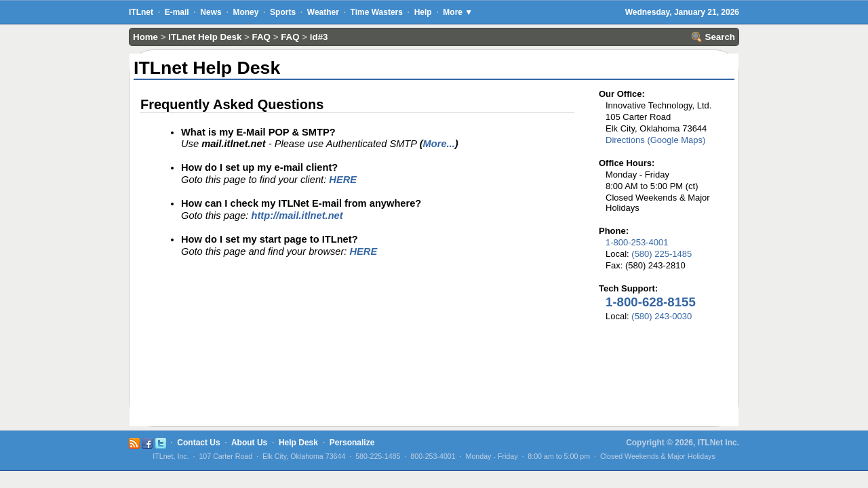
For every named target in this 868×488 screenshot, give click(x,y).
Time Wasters (377, 12)
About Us (249, 443)
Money (245, 12)
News (211, 12)
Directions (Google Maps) (655, 140)
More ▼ (458, 12)
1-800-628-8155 (651, 302)
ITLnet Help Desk (205, 37)
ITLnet (141, 12)
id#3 (319, 37)
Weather (323, 12)
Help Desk (298, 443)
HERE (343, 180)
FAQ (261, 37)
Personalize (352, 443)
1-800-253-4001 (637, 242)
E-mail (177, 12)
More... (439, 144)
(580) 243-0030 (662, 316)
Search (713, 37)
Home (145, 37)
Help (423, 12)
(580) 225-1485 (662, 254)
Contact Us (198, 443)
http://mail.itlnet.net (297, 216)
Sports (283, 12)
